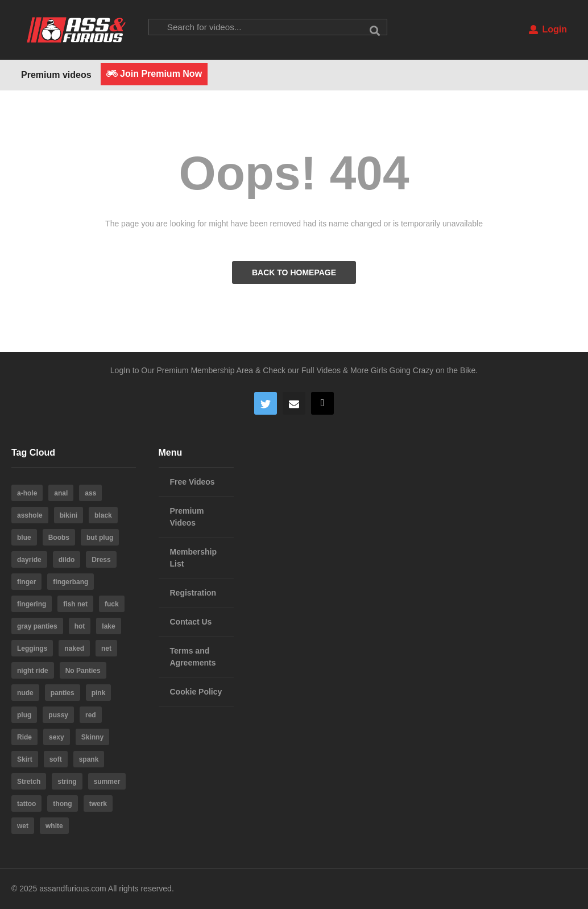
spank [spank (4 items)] (89, 759)
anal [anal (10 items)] (61, 493)
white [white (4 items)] (54, 826)
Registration (193, 593)
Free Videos (192, 482)
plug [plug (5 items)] (24, 715)
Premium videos (56, 75)
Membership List (193, 558)
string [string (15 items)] (67, 782)
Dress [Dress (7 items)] (101, 560)
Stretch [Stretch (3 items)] (29, 782)
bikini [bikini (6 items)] (69, 515)
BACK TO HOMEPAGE (294, 272)
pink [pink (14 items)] (99, 693)
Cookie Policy (196, 692)
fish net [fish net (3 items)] (75, 604)
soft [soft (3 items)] (56, 759)
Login (548, 29)
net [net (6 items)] (106, 648)
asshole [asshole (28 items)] (30, 515)
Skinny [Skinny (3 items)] (92, 737)
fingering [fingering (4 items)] (32, 604)
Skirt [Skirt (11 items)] (25, 759)
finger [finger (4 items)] (26, 582)
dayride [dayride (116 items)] (29, 560)
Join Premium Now (154, 74)
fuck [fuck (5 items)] (112, 604)
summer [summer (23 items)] (107, 782)
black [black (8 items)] (103, 515)
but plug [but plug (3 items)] (100, 538)
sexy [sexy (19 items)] (57, 737)
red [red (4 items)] (91, 715)
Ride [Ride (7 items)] (24, 737)
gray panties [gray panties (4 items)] (37, 626)
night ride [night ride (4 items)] (33, 671)
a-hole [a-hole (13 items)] (27, 493)
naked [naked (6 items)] (74, 648)
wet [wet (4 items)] (23, 826)
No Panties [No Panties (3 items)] (83, 671)
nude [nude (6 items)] (25, 693)
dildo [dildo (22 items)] (67, 560)
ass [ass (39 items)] (90, 493)
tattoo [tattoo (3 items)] (26, 804)
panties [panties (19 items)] (63, 693)
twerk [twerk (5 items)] (98, 804)
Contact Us (191, 622)
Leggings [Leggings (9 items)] (32, 648)
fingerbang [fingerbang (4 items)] (71, 582)
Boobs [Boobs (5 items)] (59, 538)
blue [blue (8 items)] (24, 538)
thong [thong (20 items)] (62, 804)
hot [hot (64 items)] (80, 626)
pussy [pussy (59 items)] (58, 715)
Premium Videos (187, 517)
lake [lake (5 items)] (108, 626)
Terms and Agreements (193, 657)
